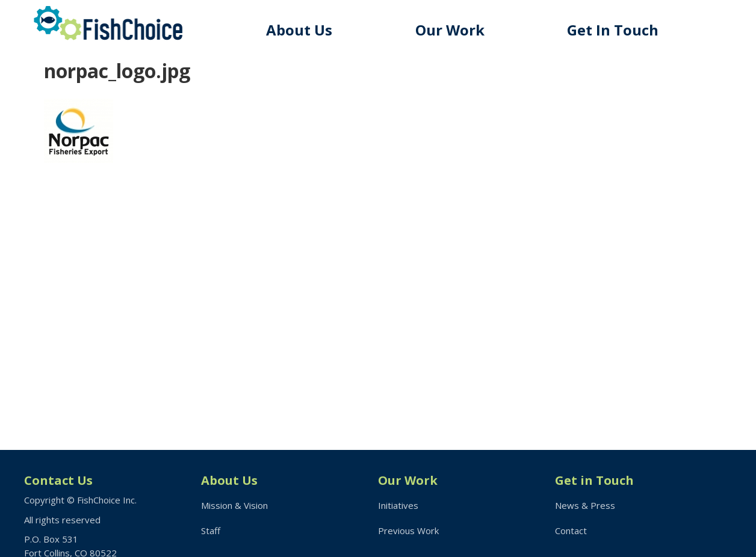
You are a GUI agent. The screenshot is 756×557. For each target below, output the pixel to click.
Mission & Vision (234, 505)
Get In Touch (613, 30)
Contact (571, 531)
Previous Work (408, 531)
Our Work (450, 30)
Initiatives (398, 505)
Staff (211, 531)
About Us (299, 30)
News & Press (585, 505)
